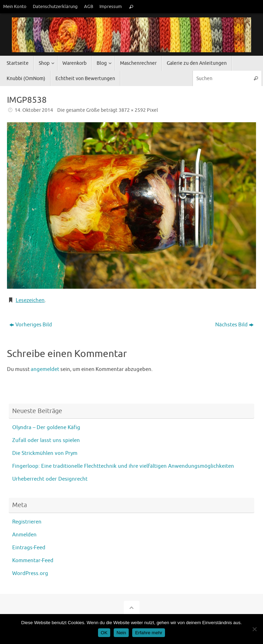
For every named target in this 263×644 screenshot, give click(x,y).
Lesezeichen (30, 300)
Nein (121, 633)
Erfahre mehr (149, 633)
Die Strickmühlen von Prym (45, 453)
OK (104, 633)
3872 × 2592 (132, 110)
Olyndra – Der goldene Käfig (46, 428)
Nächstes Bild (234, 325)
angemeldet (45, 369)
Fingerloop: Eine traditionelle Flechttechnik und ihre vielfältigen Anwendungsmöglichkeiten (123, 466)
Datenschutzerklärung (55, 7)
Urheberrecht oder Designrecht (50, 479)
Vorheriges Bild (31, 325)
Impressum (111, 7)
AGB (89, 7)
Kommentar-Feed (33, 561)
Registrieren (27, 522)
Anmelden (24, 535)
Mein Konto (15, 7)
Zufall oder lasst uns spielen (46, 440)
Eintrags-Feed (29, 548)
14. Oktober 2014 (34, 110)
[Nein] (254, 629)
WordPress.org (30, 573)
